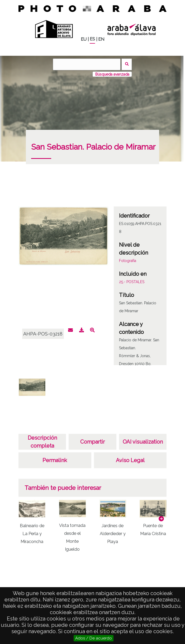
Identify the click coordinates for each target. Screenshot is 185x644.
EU (84, 39)
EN (101, 39)
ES (92, 39)
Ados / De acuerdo (94, 638)
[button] (161, 519)
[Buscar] (87, 64)
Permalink (55, 460)
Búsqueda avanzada (112, 74)
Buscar (127, 64)
